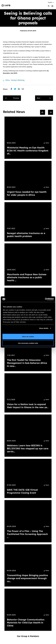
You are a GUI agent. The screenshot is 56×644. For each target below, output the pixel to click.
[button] (51, 2)
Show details (44, 328)
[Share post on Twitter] (16, 89)
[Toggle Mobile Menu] (52, 6)
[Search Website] (49, 6)
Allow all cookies (28, 337)
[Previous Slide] (43, 112)
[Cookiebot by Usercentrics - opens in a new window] (45, 299)
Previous (12, 98)
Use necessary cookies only (28, 343)
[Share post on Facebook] (12, 89)
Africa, (8, 80)
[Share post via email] (24, 89)
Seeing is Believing (18, 80)
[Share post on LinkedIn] (20, 89)
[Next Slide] (51, 112)
